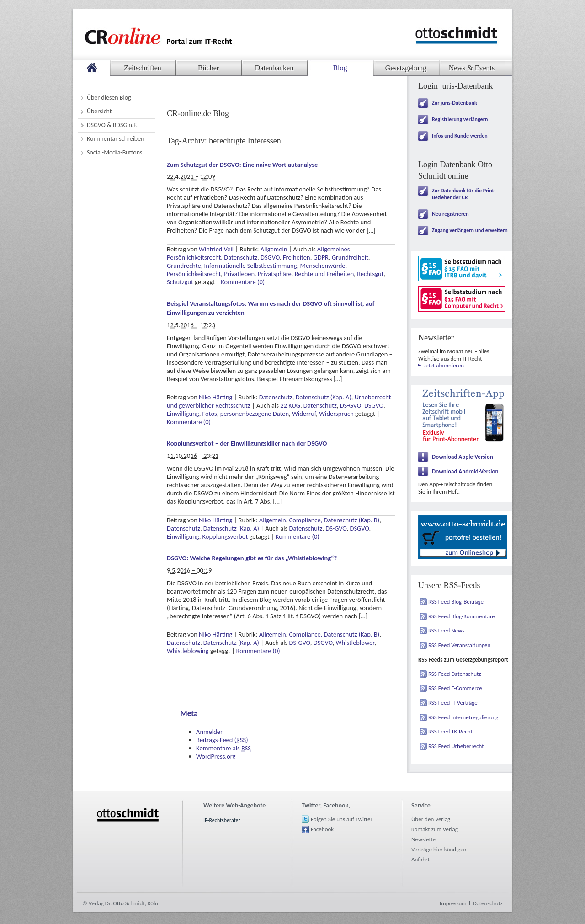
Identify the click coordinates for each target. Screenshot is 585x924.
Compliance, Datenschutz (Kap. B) (334, 520)
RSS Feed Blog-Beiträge (456, 602)
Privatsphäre (275, 274)
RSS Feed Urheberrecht (456, 746)
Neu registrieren (450, 214)
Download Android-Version (465, 471)
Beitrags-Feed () (222, 740)
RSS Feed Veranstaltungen (459, 645)
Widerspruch (336, 414)
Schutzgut (180, 282)
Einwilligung (183, 414)
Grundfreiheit (350, 257)
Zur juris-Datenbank (455, 103)
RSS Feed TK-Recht (450, 731)
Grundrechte (184, 266)
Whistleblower (355, 643)
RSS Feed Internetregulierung (463, 717)
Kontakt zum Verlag (435, 829)
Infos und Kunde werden (460, 136)
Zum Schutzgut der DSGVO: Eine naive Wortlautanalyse (242, 165)
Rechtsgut (370, 274)
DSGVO (270, 257)
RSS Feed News (446, 630)
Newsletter (425, 839)
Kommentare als (223, 748)
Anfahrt (420, 859)
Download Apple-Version (463, 457)
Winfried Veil (216, 249)
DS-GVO (351, 405)
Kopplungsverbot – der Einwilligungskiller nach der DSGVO (247, 443)
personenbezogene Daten (255, 414)
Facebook (322, 829)
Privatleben (239, 274)
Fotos (210, 414)
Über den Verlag (431, 819)
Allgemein (274, 249)
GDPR (321, 257)
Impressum (453, 903)
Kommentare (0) (243, 282)
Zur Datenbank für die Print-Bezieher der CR (464, 194)
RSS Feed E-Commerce (455, 688)
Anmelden (210, 732)
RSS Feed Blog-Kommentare (462, 616)
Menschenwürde (323, 266)
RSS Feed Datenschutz (455, 674)
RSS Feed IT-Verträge (453, 703)
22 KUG (290, 405)
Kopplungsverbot (225, 536)
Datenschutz (241, 257)
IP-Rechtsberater (222, 820)
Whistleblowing (188, 651)
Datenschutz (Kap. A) (324, 397)
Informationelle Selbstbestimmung (251, 266)
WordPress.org (216, 756)
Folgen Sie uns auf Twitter (342, 819)
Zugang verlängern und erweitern (470, 230)
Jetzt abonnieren (444, 365)
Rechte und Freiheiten (324, 274)
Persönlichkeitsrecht (194, 274)
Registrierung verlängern (460, 119)
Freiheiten (297, 257)
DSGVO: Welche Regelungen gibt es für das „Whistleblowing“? (252, 558)
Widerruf (304, 414)
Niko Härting (215, 397)
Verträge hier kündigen (439, 849)
